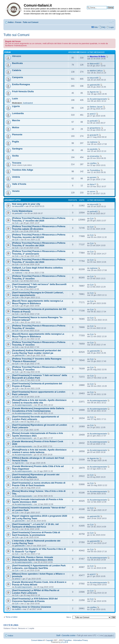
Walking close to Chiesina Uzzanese (32, 607)
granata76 (94, 135)
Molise (16, 127)
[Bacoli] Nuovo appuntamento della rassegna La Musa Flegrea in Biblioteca (38, 335)
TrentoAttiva (95, 170)
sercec (93, 191)
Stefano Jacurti (96, 107)
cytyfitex (93, 163)
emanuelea (95, 156)
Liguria (16, 106)
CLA (16, 223)
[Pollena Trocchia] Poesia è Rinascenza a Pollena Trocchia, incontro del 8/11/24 (39, 236)
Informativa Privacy (81, 640)
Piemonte (17, 135)
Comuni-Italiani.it (37, 640)
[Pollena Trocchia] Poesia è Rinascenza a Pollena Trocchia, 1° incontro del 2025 (39, 219)
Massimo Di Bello (98, 57)
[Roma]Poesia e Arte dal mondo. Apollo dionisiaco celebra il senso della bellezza (39, 451)
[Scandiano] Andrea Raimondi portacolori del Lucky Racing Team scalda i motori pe (36, 352)
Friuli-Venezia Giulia (23, 91)
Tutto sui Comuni (31, 22)
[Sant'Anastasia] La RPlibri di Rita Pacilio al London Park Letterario (36, 592)
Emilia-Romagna (21, 84)
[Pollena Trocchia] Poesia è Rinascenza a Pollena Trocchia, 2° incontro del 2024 (39, 261)
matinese (94, 142)
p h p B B (64, 642)
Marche (16, 120)
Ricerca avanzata (106, 10)
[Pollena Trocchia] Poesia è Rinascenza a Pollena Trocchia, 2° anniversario (39, 252)
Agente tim (94, 92)
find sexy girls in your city (26, 204)
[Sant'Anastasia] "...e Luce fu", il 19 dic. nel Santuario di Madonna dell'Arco (35, 525)
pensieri (93, 177)
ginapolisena (95, 128)
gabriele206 (95, 85)
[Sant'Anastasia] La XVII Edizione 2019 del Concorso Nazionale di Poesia (35, 600)
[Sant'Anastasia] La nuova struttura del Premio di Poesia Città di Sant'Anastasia (39, 484)
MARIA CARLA (96, 71)
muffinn (18, 609)
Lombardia (18, 113)
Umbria (16, 177)
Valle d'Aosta (19, 184)
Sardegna (17, 149)
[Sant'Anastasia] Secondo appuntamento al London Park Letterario (35, 418)
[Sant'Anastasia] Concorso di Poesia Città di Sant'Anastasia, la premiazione (36, 534)
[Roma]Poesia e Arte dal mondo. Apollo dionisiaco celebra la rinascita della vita (39, 401)
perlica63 (94, 121)
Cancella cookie (69, 635)
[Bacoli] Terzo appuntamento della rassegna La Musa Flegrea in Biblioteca (38, 302)
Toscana (17, 163)
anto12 (93, 114)
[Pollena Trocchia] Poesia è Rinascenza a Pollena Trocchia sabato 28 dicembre (39, 228)
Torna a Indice (11, 617)
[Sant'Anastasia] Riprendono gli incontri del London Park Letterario (36, 476)
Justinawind (28, 103)
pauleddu (94, 149)
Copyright (49, 640)
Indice (11, 22)
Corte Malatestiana (22, 211)
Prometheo (68, 640)
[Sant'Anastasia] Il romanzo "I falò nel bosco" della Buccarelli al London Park (39, 377)
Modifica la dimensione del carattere (111, 22)
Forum (18, 22)
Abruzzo (17, 56)
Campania (18, 77)
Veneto (16, 191)
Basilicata (17, 63)
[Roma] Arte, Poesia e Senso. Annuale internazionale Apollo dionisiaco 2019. (33, 559)
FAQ (103, 27)
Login (111, 27)
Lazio (15, 98)
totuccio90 (94, 78)
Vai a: (69, 617)
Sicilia (15, 156)
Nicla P (93, 184)
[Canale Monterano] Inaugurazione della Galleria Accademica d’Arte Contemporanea (38, 410)
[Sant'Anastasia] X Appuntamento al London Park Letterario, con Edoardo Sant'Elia (39, 567)
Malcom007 (95, 64)
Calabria (17, 70)
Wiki (96, 27)
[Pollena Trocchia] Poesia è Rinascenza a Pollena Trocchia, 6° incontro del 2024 (39, 244)
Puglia (16, 142)
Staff (58, 635)
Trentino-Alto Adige (23, 170)
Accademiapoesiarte (98, 99)
